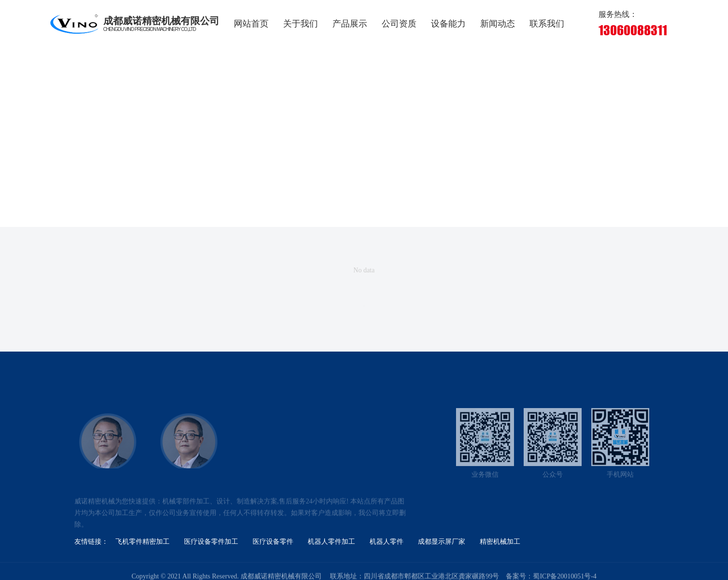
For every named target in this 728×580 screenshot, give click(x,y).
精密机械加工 (500, 542)
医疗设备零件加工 (211, 542)
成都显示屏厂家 (442, 542)
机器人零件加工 (331, 542)
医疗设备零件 (273, 542)
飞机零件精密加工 (143, 542)
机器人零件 (386, 542)
